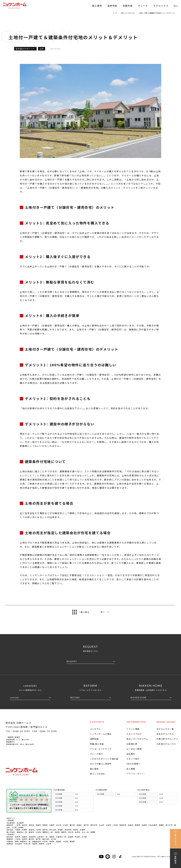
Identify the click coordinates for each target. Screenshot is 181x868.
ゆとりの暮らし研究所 (101, 764)
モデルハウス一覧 (165, 729)
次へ (105, 612)
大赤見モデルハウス (166, 744)
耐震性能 (128, 6)
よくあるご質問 (134, 749)
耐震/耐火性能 (97, 744)
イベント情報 (133, 729)
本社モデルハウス (165, 734)
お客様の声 (132, 744)
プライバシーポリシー (136, 774)
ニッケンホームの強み (101, 734)
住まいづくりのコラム (137, 739)
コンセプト (95, 729)
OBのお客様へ (133, 764)
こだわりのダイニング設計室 (104, 759)
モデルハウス (161, 6)
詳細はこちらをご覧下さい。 (48, 583)
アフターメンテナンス (101, 749)
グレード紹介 (96, 754)
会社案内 (131, 754)
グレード (143, 6)
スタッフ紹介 (133, 759)
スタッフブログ (134, 734)
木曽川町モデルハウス (167, 739)
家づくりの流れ (98, 774)
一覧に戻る (81, 612)
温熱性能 (112, 6)
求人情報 (131, 769)
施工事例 (97, 6)
